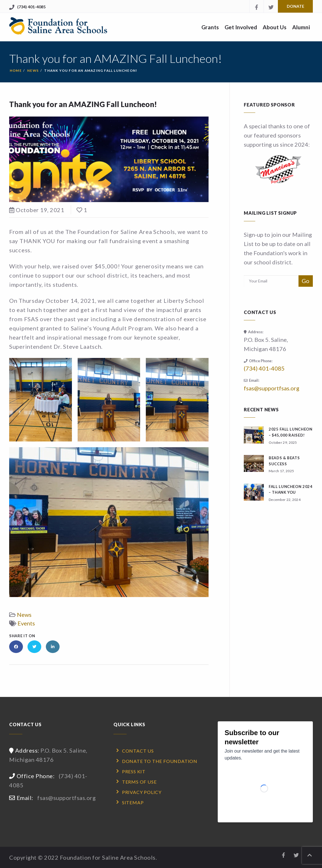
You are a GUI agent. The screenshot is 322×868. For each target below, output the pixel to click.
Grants (210, 27)
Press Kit (134, 771)
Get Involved (241, 27)
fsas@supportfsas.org (272, 388)
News (33, 70)
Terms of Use (139, 782)
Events (26, 623)
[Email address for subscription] (271, 281)
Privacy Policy (142, 792)
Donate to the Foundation (160, 761)
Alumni (301, 27)
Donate (296, 6)
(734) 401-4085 (31, 7)
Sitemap (133, 802)
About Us (275, 27)
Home (16, 70)
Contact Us (138, 751)
